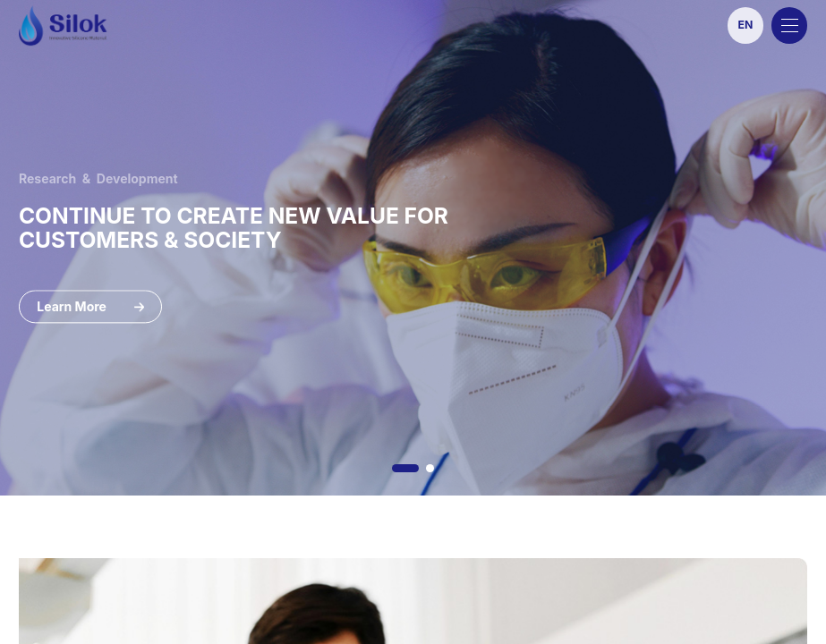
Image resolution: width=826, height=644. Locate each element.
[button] (405, 468)
